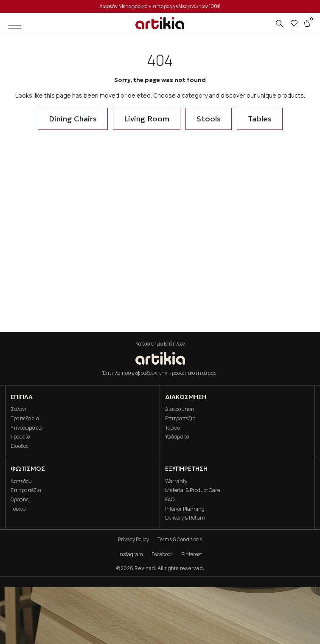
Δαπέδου (21, 481)
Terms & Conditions (180, 539)
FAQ (170, 499)
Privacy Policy (133, 539)
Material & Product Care (192, 490)
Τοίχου (173, 428)
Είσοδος (20, 446)
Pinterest (192, 554)
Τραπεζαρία (25, 418)
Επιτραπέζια (180, 418)
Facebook (162, 554)
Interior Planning (185, 509)
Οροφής (20, 499)
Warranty (176, 481)
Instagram (131, 554)
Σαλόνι (18, 409)
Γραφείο (20, 437)
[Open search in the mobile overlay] (280, 24)
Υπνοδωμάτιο (27, 428)
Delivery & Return (185, 518)
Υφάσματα (177, 437)
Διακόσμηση (180, 409)
